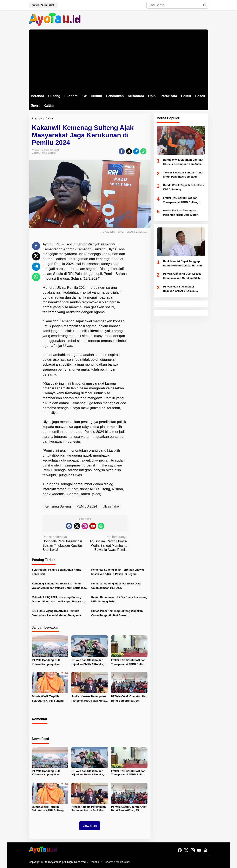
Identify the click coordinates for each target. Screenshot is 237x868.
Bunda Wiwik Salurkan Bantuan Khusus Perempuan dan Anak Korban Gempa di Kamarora (183, 162)
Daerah (36, 153)
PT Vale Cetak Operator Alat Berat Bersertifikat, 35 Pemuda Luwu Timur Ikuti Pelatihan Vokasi (129, 699)
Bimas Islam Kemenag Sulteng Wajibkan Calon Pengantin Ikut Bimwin (117, 613)
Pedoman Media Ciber (117, 862)
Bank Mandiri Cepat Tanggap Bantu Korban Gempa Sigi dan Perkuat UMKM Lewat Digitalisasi (182, 264)
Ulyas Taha (111, 506)
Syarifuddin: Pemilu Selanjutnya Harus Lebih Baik (57, 572)
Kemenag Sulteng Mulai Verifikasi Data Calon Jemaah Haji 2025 (116, 586)
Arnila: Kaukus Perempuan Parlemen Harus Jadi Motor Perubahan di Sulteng (89, 699)
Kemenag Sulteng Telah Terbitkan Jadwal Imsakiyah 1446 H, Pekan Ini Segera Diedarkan (117, 572)
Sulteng (52, 153)
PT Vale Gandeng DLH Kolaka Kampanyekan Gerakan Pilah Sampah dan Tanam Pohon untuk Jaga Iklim (49, 663)
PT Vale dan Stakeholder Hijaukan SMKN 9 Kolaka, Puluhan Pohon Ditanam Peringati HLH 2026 (88, 663)
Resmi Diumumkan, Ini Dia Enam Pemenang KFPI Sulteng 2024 (119, 599)
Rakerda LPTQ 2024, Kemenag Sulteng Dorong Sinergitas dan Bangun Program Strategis (58, 600)
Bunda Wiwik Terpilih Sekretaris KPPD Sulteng (48, 698)
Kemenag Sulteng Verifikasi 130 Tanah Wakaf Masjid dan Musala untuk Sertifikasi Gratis (59, 586)
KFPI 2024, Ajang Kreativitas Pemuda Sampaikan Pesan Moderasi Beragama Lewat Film (57, 614)
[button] (205, 5)
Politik (44, 153)
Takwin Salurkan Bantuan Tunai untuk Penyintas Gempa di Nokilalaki (183, 175)
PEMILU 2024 (87, 506)
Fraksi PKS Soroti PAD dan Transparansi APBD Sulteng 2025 (129, 663)
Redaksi (95, 862)
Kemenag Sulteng (58, 506)
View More (90, 826)
